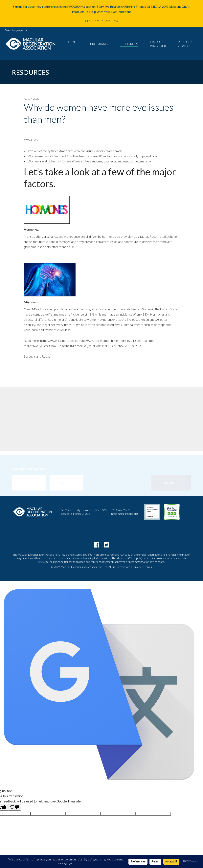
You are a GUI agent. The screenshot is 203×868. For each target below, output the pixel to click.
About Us (73, 44)
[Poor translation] (14, 807)
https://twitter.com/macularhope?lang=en (106, 545)
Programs (99, 44)
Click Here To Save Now (101, 21)
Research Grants (186, 44)
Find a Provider (158, 44)
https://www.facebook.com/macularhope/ (97, 545)
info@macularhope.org (124, 514)
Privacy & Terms (142, 567)
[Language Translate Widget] (14, 30)
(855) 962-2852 (120, 510)
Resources (129, 44)
